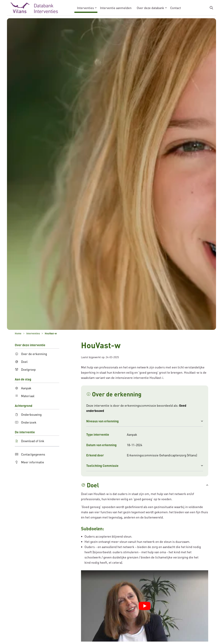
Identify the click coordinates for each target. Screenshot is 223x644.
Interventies (85, 8)
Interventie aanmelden (116, 8)
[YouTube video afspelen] (145, 606)
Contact (176, 8)
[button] (145, 421)
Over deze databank (150, 8)
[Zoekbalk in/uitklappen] (212, 8)
